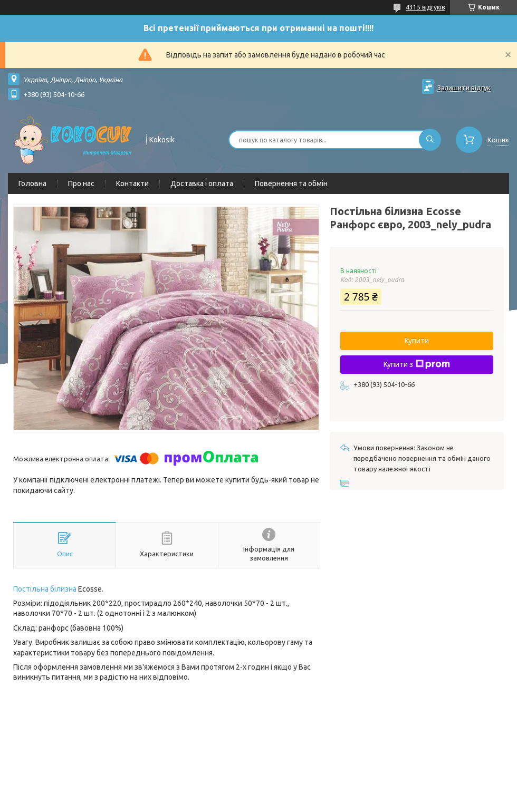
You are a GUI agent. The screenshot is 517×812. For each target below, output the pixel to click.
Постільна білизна (45, 589)
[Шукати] (430, 140)
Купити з (417, 364)
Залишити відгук (464, 88)
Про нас (81, 183)
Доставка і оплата (202, 183)
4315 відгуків (425, 7)
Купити (417, 341)
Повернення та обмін (291, 183)
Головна (32, 183)
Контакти (132, 183)
